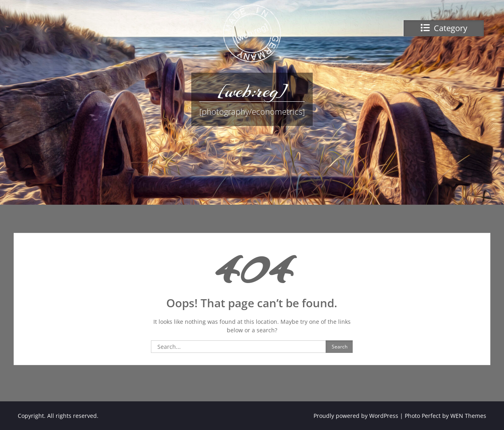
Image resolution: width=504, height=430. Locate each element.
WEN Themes (468, 416)
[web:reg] (252, 91)
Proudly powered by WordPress (356, 416)
